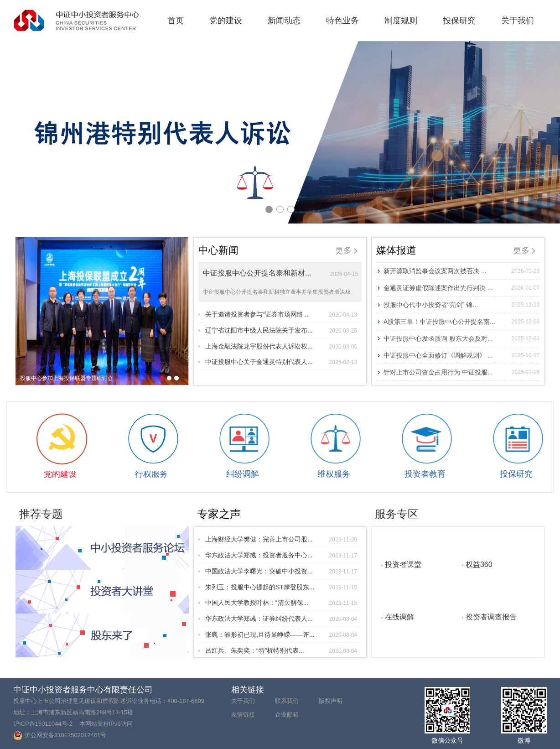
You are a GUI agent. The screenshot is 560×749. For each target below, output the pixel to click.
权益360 (479, 564)
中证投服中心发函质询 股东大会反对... (461, 338)
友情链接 (243, 715)
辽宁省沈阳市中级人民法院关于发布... (281, 330)
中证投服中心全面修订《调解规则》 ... (461, 355)
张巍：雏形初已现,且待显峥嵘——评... (281, 635)
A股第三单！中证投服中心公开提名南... (461, 322)
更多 (346, 250)
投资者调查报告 (491, 617)
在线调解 (399, 617)
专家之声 (219, 514)
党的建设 (226, 21)
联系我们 (287, 701)
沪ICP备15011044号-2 (43, 724)
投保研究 (459, 21)
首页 (176, 21)
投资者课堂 (403, 564)
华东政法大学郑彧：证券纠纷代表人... (281, 619)
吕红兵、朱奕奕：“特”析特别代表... (281, 650)
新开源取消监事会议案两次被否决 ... (461, 271)
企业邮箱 (287, 715)
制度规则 (401, 21)
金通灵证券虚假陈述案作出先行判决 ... (461, 288)
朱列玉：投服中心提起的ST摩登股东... (281, 587)
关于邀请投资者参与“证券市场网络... (281, 314)
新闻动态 (284, 21)
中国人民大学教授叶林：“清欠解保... (281, 603)
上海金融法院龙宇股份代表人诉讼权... (281, 346)
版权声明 (331, 701)
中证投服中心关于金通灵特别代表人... (281, 362)
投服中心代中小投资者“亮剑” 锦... (461, 305)
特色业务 (342, 21)
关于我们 (518, 21)
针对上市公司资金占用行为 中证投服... (461, 372)
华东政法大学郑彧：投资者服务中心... (281, 555)
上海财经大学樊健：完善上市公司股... (281, 539)
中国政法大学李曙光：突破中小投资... (281, 571)
